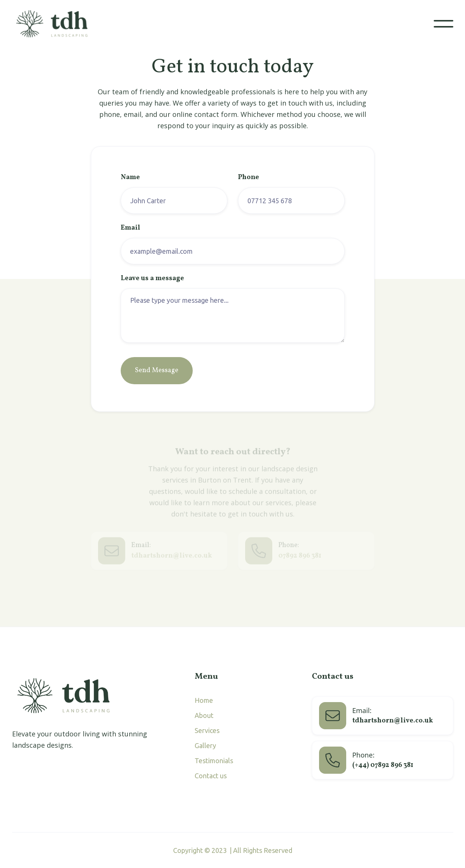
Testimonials (214, 761)
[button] (444, 24)
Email (130, 228)
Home (204, 700)
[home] (56, 24)
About (204, 715)
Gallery (205, 745)
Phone (249, 178)
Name (130, 178)
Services (207, 730)
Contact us (211, 776)
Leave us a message (152, 279)
